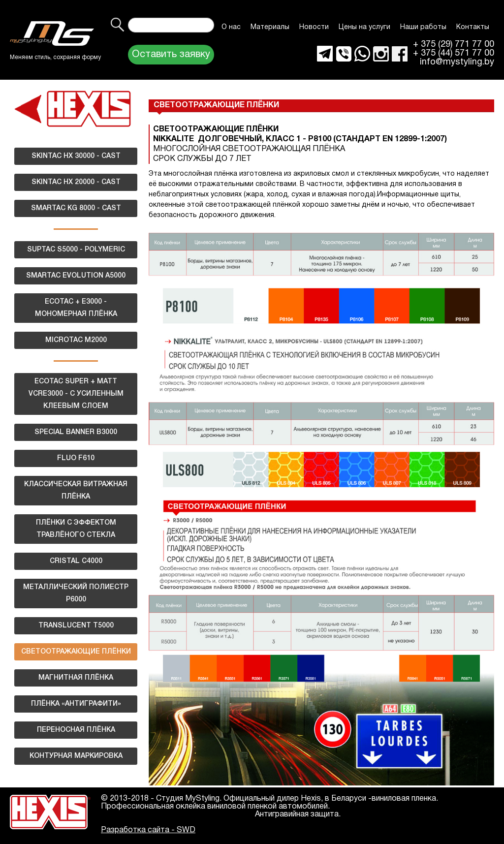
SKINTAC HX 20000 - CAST (76, 182)
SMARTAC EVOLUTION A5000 (76, 276)
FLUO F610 (76, 458)
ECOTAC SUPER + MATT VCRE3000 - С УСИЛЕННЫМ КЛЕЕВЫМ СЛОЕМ (76, 394)
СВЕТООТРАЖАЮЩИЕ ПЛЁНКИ (76, 652)
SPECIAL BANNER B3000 (76, 432)
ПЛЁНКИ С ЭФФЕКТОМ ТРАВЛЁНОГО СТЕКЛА (76, 529)
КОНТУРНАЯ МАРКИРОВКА (76, 756)
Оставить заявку (171, 55)
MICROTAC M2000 (76, 340)
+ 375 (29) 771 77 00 (454, 45)
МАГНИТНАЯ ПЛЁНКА (76, 678)
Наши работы (423, 27)
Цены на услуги (364, 27)
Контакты (473, 27)
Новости (314, 27)
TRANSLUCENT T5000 (76, 626)
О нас (231, 27)
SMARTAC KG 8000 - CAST (76, 208)
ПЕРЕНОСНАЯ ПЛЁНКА (76, 730)
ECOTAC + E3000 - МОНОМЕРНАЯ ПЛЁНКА (76, 308)
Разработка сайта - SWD (148, 830)
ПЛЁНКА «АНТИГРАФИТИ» (76, 704)
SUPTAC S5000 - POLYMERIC (76, 250)
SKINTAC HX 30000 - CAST (76, 156)
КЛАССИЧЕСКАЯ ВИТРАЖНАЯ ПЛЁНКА (76, 491)
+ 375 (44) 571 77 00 (454, 54)
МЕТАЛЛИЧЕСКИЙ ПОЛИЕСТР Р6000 (76, 594)
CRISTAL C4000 (76, 561)
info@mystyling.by (457, 63)
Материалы (270, 27)
